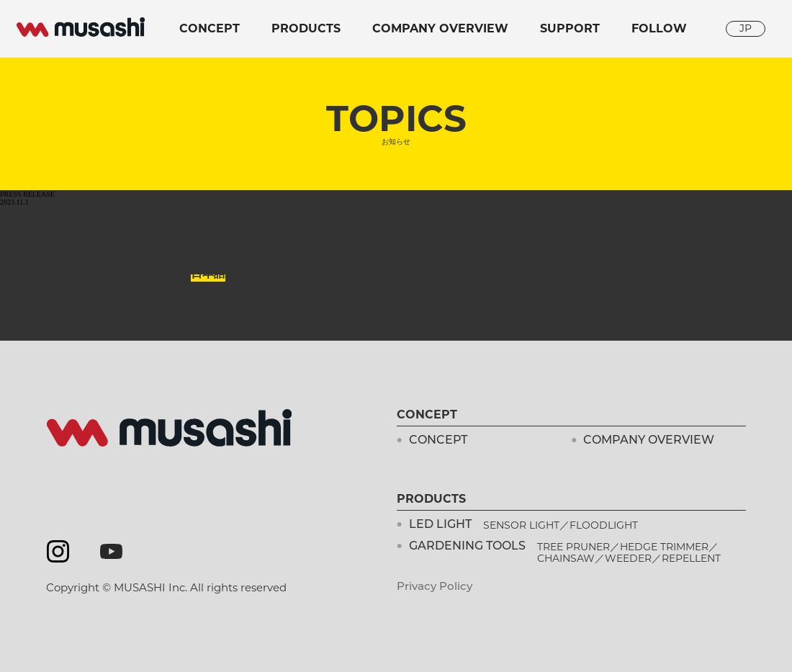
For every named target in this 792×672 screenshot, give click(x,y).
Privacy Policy (435, 587)
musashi (81, 27)
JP (746, 28)
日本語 (208, 273)
